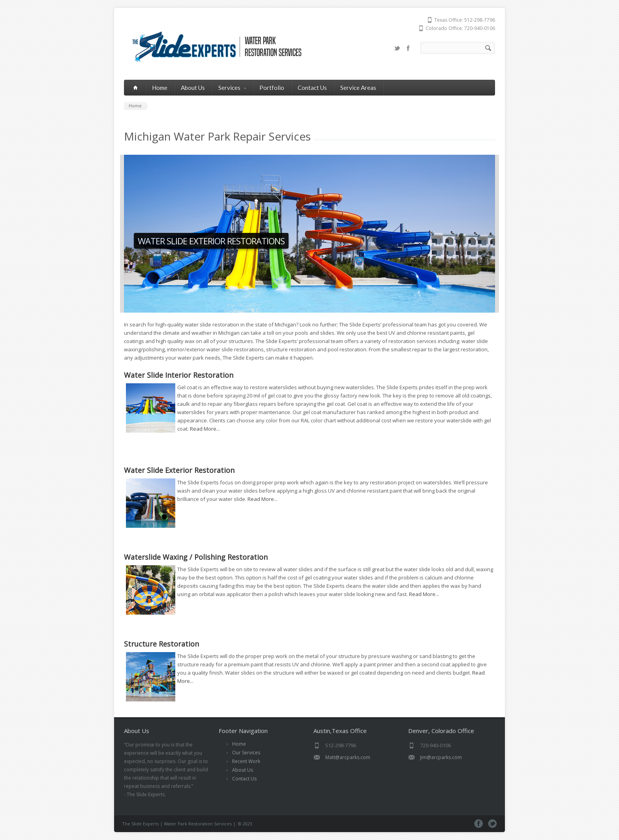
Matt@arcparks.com (348, 757)
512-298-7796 (480, 20)
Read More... (205, 429)
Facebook (408, 48)
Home (160, 88)
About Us (193, 88)
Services (232, 88)
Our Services (246, 753)
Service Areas (358, 88)
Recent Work (246, 761)
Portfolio (272, 88)
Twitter (397, 48)
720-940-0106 (480, 28)
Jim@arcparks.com (441, 757)
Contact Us (312, 88)
